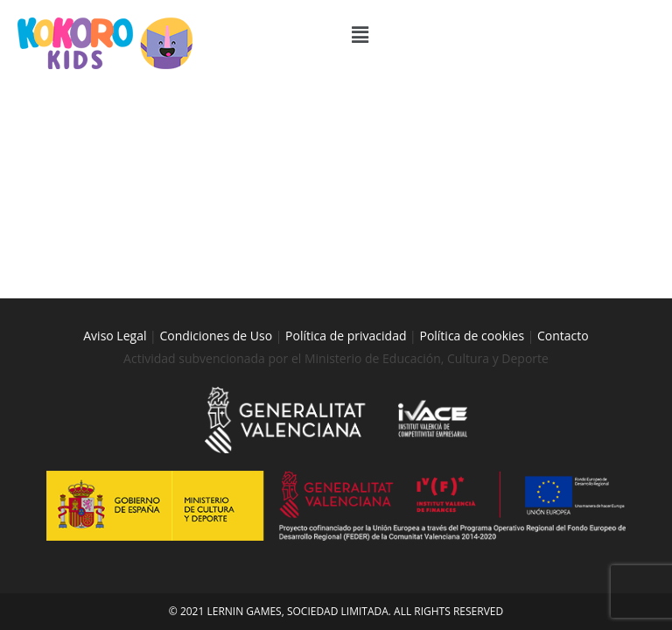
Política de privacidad (346, 220)
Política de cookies (473, 220)
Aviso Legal (115, 220)
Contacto (563, 220)
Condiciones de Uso (216, 220)
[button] (500, 34)
